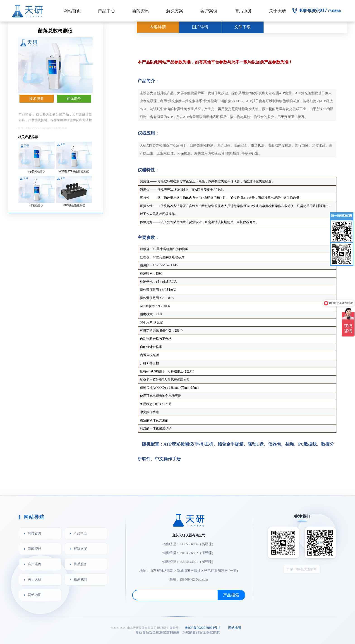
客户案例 (209, 11)
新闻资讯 (141, 11)
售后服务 (243, 11)
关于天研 (278, 11)
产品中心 (106, 11)
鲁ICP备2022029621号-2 (203, 628)
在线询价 (74, 99)
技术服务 (36, 99)
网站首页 (72, 11)
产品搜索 (231, 595)
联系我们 (80, 579)
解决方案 (175, 11)
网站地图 (35, 595)
